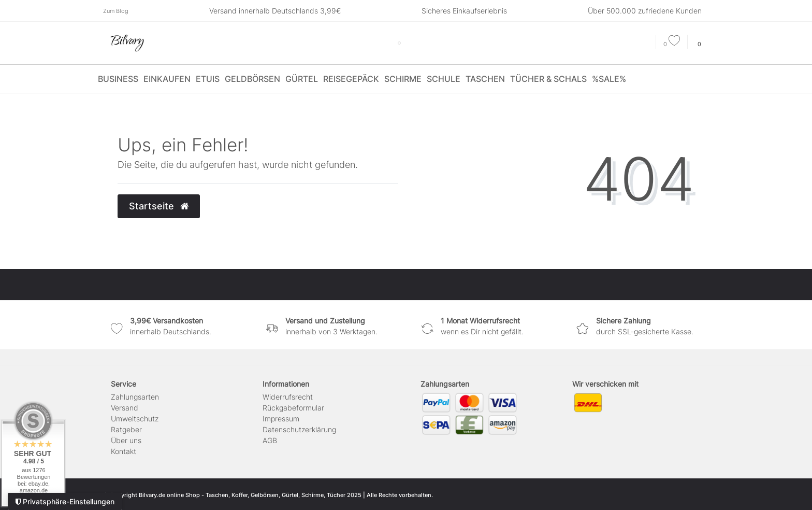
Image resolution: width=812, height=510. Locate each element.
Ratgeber (126, 429)
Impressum (281, 419)
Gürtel (302, 79)
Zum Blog (116, 11)
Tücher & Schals (548, 79)
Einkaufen (167, 79)
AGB (270, 440)
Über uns (126, 440)
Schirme (403, 79)
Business (118, 79)
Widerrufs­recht (288, 397)
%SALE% (609, 79)
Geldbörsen (252, 79)
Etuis (208, 79)
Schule (444, 79)
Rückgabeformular (293, 408)
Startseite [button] (159, 206)
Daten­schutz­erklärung (299, 429)
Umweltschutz (135, 419)
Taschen (485, 79)
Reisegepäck (351, 79)
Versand (125, 408)
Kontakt (124, 451)
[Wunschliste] (672, 44)
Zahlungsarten (135, 397)
